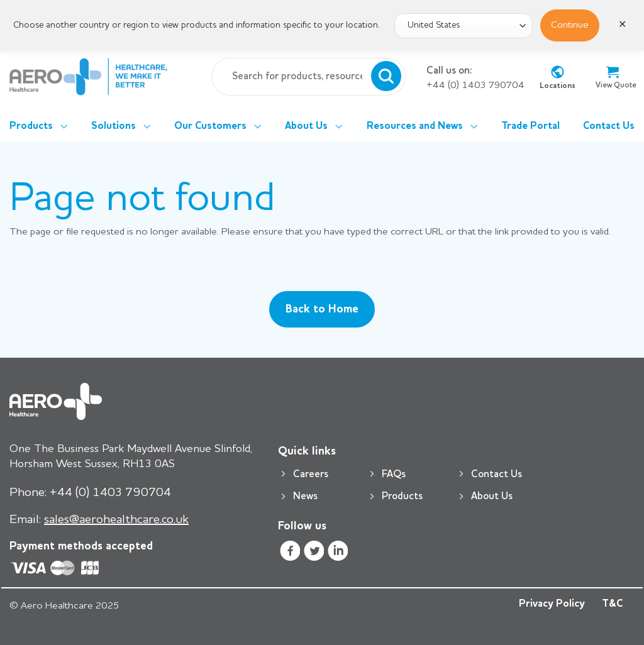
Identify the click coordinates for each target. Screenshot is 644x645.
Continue (570, 25)
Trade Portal (530, 126)
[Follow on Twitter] (314, 553)
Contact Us (609, 126)
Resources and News (422, 126)
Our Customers (218, 126)
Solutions (121, 126)
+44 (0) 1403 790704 (475, 85)
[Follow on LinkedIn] (338, 553)
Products (39, 126)
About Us (314, 126)
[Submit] (386, 77)
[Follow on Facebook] (290, 553)
